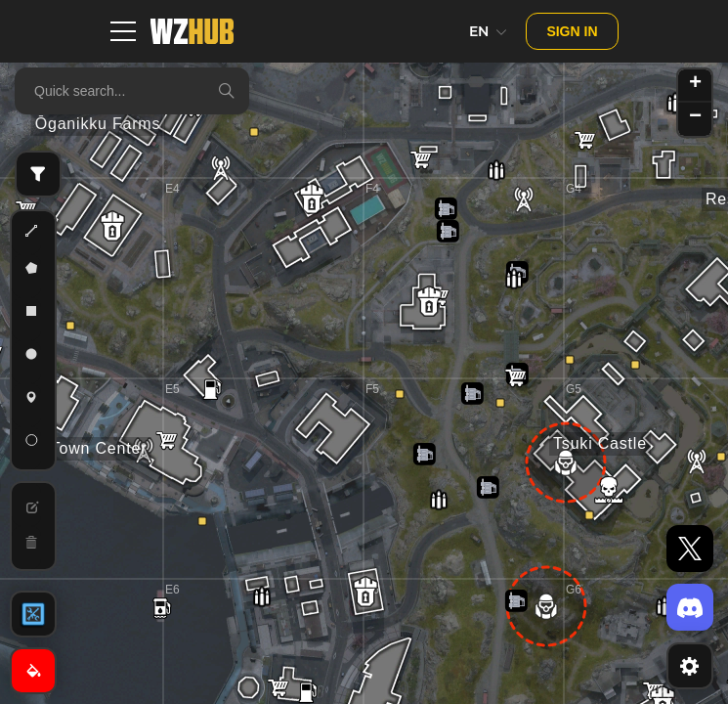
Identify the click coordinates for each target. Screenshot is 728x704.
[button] (112, 226)
